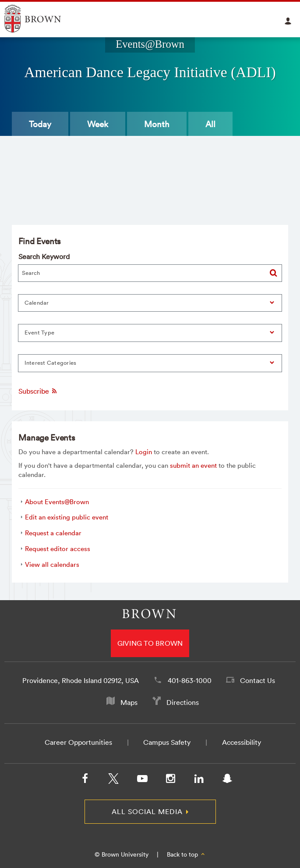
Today (40, 124)
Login (144, 452)
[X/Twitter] (113, 780)
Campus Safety (167, 742)
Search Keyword (44, 256)
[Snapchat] (227, 780)
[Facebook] (85, 780)
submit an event (193, 465)
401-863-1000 (190, 680)
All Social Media (147, 811)
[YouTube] (142, 780)
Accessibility (242, 742)
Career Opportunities (78, 742)
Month (157, 124)
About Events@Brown (57, 502)
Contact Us (258, 680)
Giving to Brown (150, 643)
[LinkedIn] (199, 780)
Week (98, 124)
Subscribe (38, 391)
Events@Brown (150, 44)
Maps (129, 702)
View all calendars (52, 564)
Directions (183, 702)
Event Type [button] (40, 333)
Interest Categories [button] (51, 363)
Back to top (186, 854)
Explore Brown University (43, 19)
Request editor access (58, 549)
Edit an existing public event (67, 517)
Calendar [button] (37, 303)
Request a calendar (53, 533)
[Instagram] (170, 780)
